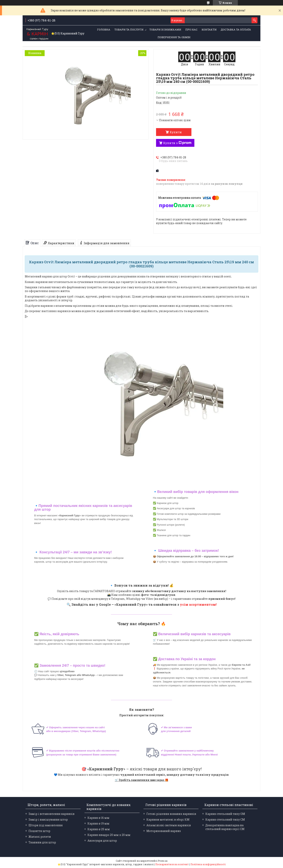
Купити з (177, 143)
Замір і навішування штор (48, 819)
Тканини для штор (42, 842)
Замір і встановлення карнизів (51, 814)
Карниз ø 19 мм (98, 823)
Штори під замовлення (46, 825)
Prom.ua (163, 861)
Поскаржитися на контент (172, 864)
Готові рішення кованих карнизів (171, 814)
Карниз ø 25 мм (99, 829)
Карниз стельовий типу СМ (225, 819)
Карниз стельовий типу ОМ (225, 814)
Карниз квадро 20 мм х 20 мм (109, 835)
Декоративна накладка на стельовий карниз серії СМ (225, 827)
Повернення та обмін (174, 37)
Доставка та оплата (236, 30)
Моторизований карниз (164, 831)
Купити (176, 132)
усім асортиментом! (198, 604)
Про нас (191, 30)
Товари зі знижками (165, 30)
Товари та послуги (129, 30)
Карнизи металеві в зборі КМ (168, 819)
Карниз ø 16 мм (98, 818)
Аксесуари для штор (102, 841)
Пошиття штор (39, 831)
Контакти (209, 30)
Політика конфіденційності (208, 864)
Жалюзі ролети (40, 837)
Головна (104, 30)
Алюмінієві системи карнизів (169, 825)
